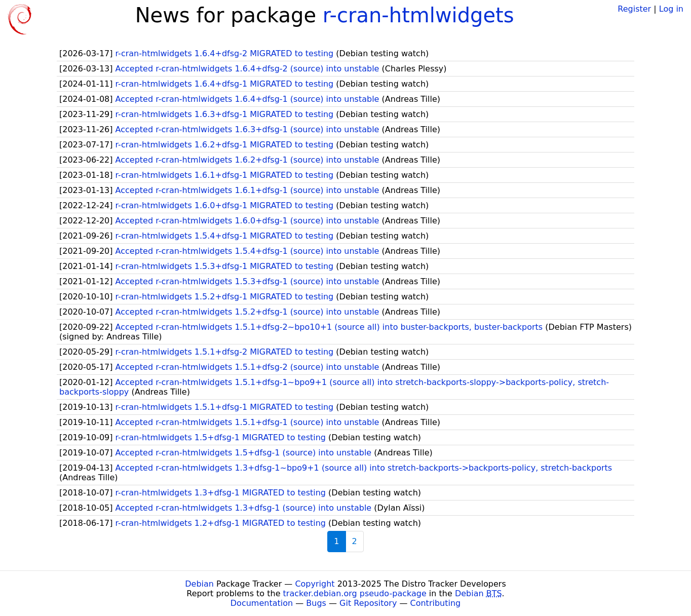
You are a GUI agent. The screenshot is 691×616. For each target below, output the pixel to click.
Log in (671, 9)
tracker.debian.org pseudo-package (355, 593)
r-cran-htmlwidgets (418, 15)
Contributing (436, 603)
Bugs (316, 603)
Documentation (262, 603)
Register (634, 9)
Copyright (315, 584)
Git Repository (368, 603)
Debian (199, 584)
